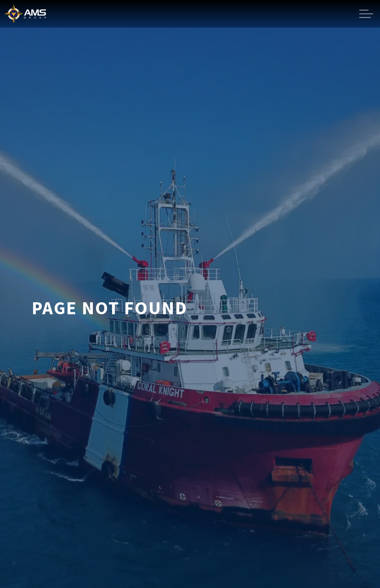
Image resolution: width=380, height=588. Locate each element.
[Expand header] (366, 14)
